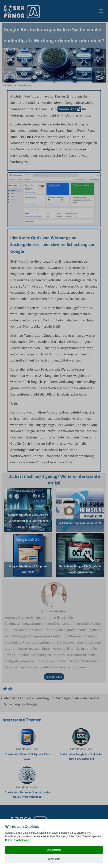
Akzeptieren (54, 850)
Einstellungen (22, 840)
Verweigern (54, 859)
